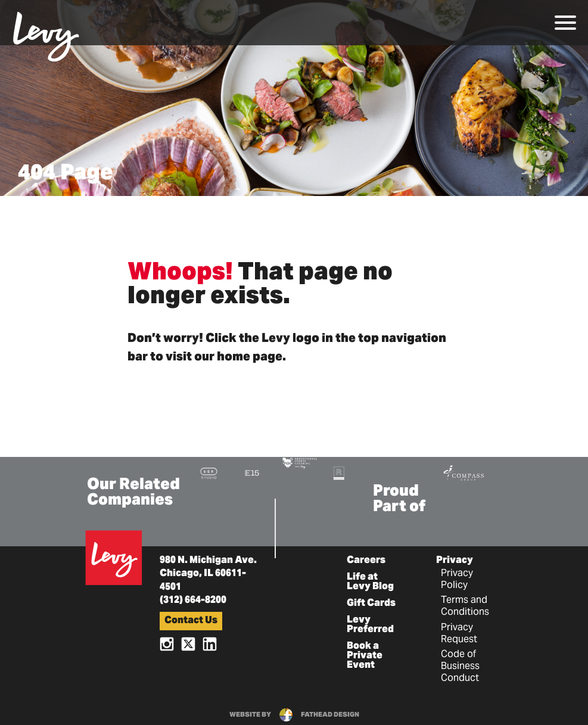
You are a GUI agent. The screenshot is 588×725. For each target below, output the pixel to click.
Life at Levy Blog (370, 582)
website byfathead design (294, 715)
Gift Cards (371, 603)
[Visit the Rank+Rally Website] (339, 473)
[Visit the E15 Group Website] (252, 473)
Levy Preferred (370, 625)
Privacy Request (459, 634)
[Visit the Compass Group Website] (463, 472)
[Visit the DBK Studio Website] (209, 473)
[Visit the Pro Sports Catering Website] (300, 462)
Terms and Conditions (465, 606)
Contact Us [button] (191, 621)
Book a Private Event (365, 656)
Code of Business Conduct (460, 667)
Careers (366, 561)
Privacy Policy (457, 580)
